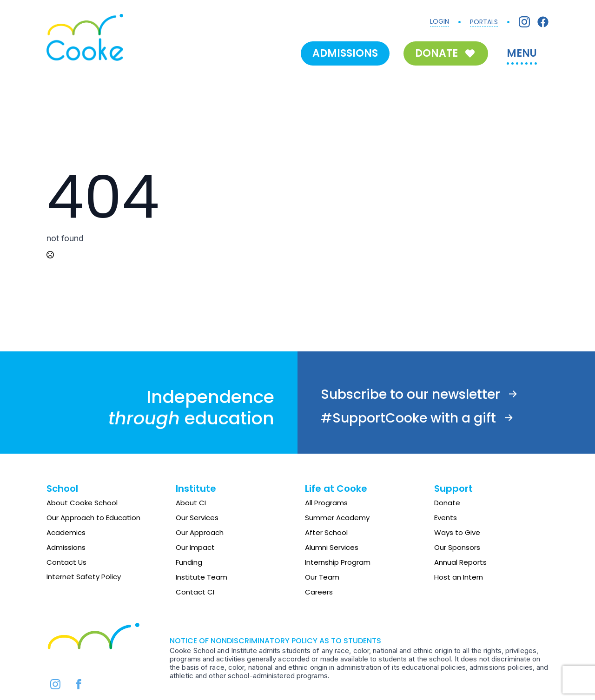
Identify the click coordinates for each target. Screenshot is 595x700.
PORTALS (484, 22)
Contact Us (66, 562)
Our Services (197, 518)
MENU (522, 53)
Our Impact (195, 547)
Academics (66, 532)
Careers (319, 592)
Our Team (322, 577)
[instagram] (55, 684)
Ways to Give (457, 532)
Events (446, 518)
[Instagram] (524, 22)
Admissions (66, 547)
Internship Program (338, 562)
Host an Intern (459, 577)
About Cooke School (82, 503)
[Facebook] (543, 22)
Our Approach (200, 532)
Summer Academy (337, 518)
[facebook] (79, 684)
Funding (189, 562)
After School (326, 532)
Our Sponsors (457, 547)
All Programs (326, 503)
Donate (447, 503)
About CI (191, 503)
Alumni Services (332, 547)
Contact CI (195, 592)
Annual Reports (460, 562)
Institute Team (202, 577)
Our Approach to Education (93, 518)
